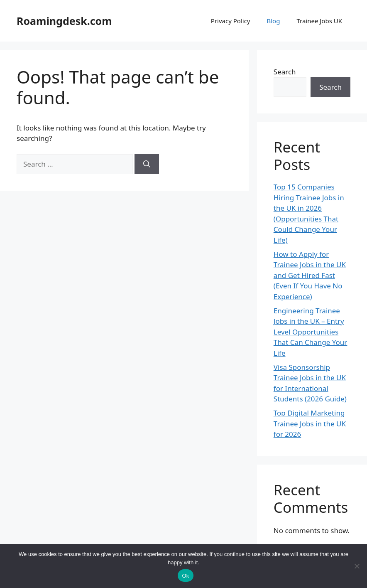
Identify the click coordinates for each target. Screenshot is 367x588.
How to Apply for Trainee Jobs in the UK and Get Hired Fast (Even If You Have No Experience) (310, 275)
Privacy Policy (231, 21)
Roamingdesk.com (64, 21)
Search (285, 72)
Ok (185, 576)
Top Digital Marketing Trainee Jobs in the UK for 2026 (310, 423)
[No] (357, 566)
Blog (273, 21)
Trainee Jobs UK (319, 21)
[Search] (147, 164)
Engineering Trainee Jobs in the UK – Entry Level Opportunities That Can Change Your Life (311, 332)
